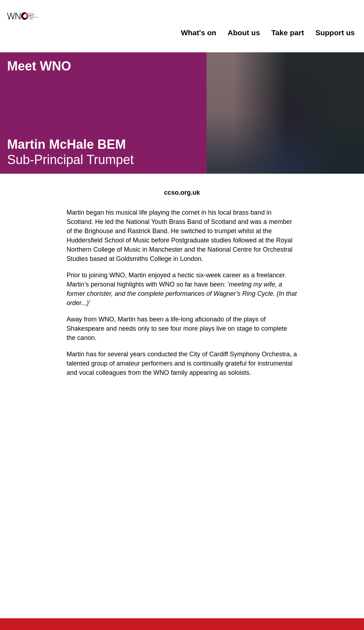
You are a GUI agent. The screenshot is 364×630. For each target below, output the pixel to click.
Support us (335, 33)
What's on (199, 33)
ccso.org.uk (182, 193)
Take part (288, 33)
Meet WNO (39, 66)
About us (244, 33)
